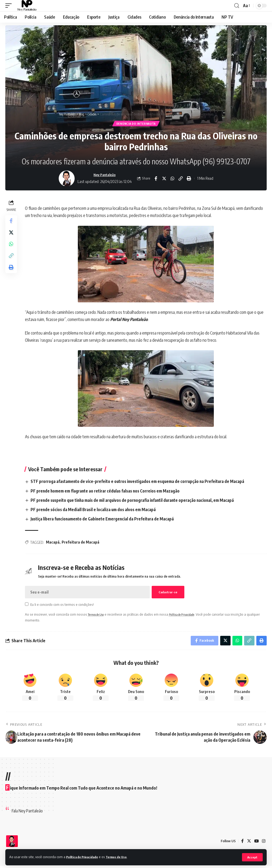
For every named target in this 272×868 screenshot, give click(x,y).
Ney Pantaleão (105, 176)
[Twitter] (248, 843)
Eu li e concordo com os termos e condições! (63, 605)
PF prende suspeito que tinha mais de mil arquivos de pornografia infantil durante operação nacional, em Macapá (138, 501)
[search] (237, 6)
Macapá (54, 543)
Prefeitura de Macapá (82, 543)
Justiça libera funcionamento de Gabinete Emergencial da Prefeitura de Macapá (106, 520)
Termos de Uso (122, 857)
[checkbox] (28, 605)
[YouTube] (256, 843)
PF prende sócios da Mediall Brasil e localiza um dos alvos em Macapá (96, 510)
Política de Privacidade (84, 857)
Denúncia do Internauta (136, 124)
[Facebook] (242, 843)
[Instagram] (263, 843)
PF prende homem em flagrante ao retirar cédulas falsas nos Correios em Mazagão (110, 492)
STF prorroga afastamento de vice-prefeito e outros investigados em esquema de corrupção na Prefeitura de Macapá (143, 482)
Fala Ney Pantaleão (27, 813)
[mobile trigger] (10, 6)
